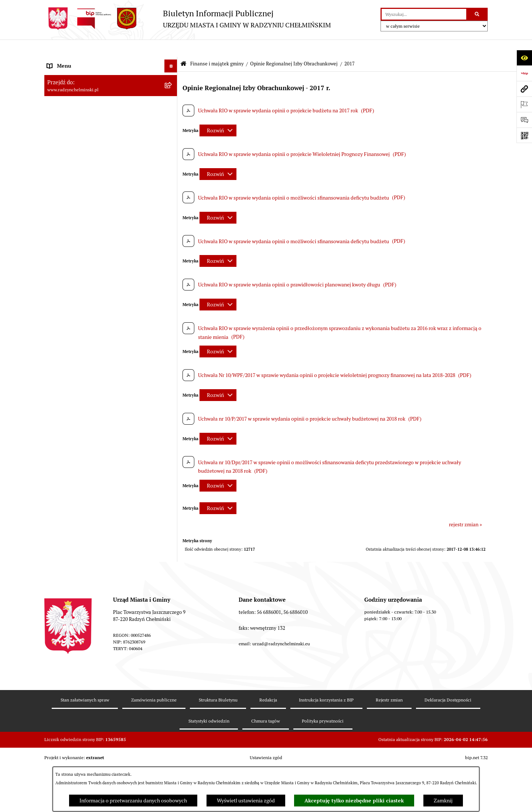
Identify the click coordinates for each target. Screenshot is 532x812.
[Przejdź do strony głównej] (188, 19)
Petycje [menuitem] (55, 152)
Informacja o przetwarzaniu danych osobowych (133, 801)
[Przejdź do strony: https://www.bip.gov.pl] (524, 73)
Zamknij (443, 801)
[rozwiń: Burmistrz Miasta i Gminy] (172, 113)
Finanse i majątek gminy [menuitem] (74, 217)
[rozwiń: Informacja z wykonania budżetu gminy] (172, 287)
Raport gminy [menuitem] (62, 74)
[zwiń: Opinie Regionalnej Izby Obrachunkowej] (172, 305)
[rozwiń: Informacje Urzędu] (172, 139)
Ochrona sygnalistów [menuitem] (71, 165)
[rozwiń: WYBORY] (172, 87)
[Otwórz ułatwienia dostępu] (524, 58)
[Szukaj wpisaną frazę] (478, 14)
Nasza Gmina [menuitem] (62, 61)
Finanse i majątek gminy (217, 46)
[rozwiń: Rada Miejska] (172, 100)
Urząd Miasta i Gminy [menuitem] (71, 126)
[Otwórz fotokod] (524, 135)
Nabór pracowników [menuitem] (70, 204)
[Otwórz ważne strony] (524, 104)
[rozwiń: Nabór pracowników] (172, 204)
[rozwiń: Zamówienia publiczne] (172, 178)
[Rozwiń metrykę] (218, 113)
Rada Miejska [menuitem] (62, 100)
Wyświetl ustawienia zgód (246, 801)
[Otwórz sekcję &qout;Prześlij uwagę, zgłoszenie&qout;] (524, 120)
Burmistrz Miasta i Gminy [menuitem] (76, 113)
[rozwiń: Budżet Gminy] (172, 234)
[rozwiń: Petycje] (172, 152)
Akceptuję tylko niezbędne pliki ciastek (354, 801)
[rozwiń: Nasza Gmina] (172, 62)
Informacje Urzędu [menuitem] (68, 139)
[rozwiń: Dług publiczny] (172, 252)
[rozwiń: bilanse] (172, 749)
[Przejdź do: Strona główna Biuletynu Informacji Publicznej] (183, 47)
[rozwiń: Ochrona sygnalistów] (172, 165)
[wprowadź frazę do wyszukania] (424, 14)
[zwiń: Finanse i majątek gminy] (172, 217)
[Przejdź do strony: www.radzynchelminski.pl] (524, 89)
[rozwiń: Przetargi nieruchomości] (172, 191)
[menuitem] (111, 87)
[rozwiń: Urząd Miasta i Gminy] (172, 126)
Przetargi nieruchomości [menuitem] (75, 191)
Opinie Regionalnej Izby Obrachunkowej (294, 46)
